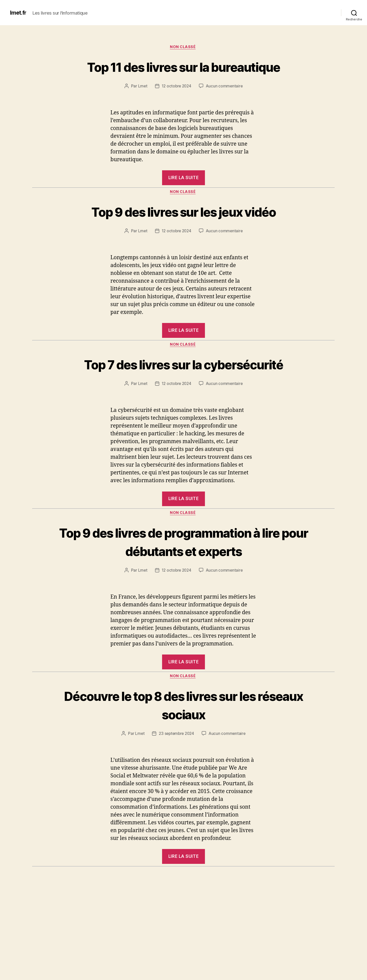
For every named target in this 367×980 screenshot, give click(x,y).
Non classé (184, 48)
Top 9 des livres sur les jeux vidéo (184, 231)
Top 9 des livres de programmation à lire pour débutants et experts (183, 590)
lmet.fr (19, 13)
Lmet (141, 105)
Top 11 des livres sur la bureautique (183, 76)
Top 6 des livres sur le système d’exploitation (184, 959)
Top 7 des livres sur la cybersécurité (183, 394)
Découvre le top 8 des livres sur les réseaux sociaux (184, 764)
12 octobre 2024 (176, 105)
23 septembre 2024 (176, 793)
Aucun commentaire (225, 105)
